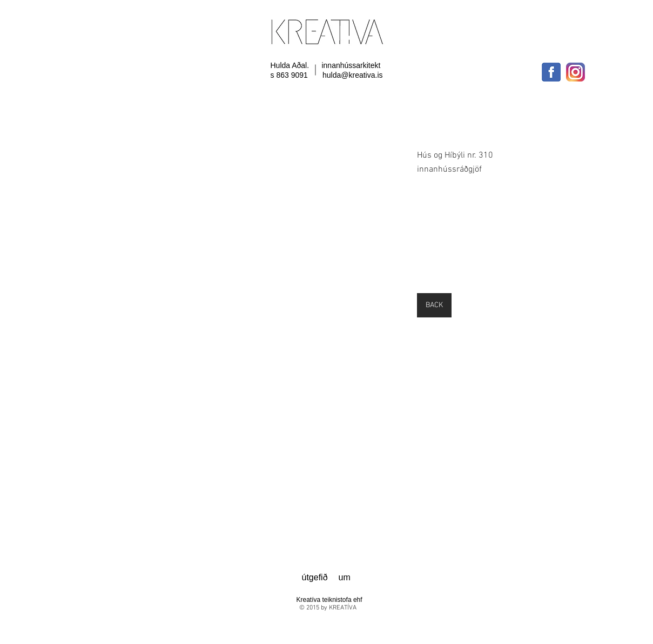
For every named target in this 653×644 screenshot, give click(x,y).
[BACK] (434, 305)
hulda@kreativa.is (353, 75)
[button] (235, 213)
